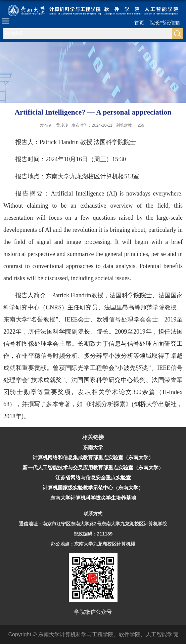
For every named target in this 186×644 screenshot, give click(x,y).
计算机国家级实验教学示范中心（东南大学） (93, 488)
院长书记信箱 (165, 23)
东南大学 (93, 447)
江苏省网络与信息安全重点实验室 (93, 478)
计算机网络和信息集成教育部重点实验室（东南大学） (93, 457)
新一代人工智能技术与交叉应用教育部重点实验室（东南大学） (93, 467)
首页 (139, 23)
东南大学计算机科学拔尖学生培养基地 (93, 498)
